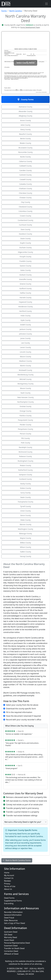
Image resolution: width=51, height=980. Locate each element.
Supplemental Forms (13, 901)
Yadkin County (26, 552)
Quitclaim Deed (11, 932)
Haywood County (25, 302)
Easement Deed (11, 946)
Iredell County (26, 325)
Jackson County (26, 329)
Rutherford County (25, 470)
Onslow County (25, 406)
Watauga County (25, 533)
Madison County (25, 361)
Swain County (25, 497)
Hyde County (26, 320)
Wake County (26, 520)
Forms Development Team (30, 27)
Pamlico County (25, 416)
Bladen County (26, 143)
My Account (9, 875)
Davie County (25, 238)
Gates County (26, 270)
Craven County (25, 216)
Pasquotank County (25, 420)
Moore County (25, 388)
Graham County (26, 275)
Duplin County (25, 243)
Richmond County (25, 452)
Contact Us (9, 878)
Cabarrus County (25, 161)
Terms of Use (10, 886)
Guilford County (26, 288)
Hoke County (25, 316)
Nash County (26, 393)
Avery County (25, 129)
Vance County (25, 515)
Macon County (25, 357)
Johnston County (25, 334)
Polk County (26, 443)
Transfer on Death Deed (14, 948)
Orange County (26, 411)
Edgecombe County (25, 252)
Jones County (25, 338)
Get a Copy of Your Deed (15, 923)
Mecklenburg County (26, 375)
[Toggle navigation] (46, 4)
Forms (4, 11)
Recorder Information (13, 912)
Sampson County (26, 475)
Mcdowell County (25, 370)
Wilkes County (25, 543)
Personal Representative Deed (17, 943)
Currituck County (25, 225)
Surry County (25, 493)
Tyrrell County (25, 506)
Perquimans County (25, 429)
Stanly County (26, 484)
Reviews (8, 881)
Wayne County (25, 538)
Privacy (7, 884)
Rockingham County (25, 461)
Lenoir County (26, 347)
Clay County (25, 202)
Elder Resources (11, 920)
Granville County (25, 279)
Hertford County (25, 311)
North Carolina (15, 11)
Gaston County (25, 266)
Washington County (25, 529)
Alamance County (25, 107)
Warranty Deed (11, 937)
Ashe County (26, 125)
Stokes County (25, 488)
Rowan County (25, 465)
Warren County (25, 524)
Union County (26, 511)
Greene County (25, 284)
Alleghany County (26, 116)
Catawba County (26, 184)
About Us (8, 889)
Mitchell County (25, 379)
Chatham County (25, 188)
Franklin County (25, 261)
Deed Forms (9, 898)
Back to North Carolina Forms (17, 860)
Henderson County (26, 307)
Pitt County (26, 438)
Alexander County (25, 111)
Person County (25, 434)
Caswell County (26, 179)
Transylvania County (25, 502)
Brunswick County (25, 148)
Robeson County (26, 456)
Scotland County (25, 479)
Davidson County (26, 234)
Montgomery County (25, 384)
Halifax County (26, 293)
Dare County (25, 229)
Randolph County (26, 447)
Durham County (25, 248)
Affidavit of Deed (11, 954)
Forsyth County (25, 257)
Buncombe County (25, 152)
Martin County (26, 366)
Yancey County (25, 556)
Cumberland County (25, 220)
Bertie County (25, 139)
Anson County (25, 120)
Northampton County (26, 402)
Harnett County (25, 297)
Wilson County (25, 547)
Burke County (25, 157)
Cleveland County (25, 207)
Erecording (9, 903)
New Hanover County (25, 397)
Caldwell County (25, 166)
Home (7, 873)
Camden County (25, 170)
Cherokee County (25, 193)
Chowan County (26, 198)
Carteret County (25, 175)
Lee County (25, 343)
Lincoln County (25, 352)
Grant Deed (9, 940)
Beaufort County (25, 134)
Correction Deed (11, 951)
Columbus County (25, 211)
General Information (13, 915)
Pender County (26, 425)
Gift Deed (8, 935)
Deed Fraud (9, 918)
